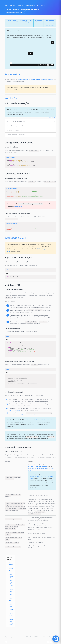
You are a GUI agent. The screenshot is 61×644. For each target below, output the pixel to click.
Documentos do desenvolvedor (26, 5)
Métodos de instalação (11, 575)
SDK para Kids (19, 206)
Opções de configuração (11, 622)
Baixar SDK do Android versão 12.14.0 (12, 21)
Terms (32, 637)
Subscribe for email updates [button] (15, 13)
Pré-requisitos (11, 564)
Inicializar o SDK (11, 615)
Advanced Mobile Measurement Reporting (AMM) (40, 420)
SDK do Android (41, 5)
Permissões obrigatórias (11, 592)
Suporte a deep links (15, 410)
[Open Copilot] (56, 639)
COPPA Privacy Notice (40, 637)
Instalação (11, 569)
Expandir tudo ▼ (52, 118)
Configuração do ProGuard (11, 584)
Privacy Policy (25, 637)
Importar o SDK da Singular (11, 607)
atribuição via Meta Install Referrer (27, 415)
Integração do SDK (11, 599)
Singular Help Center (10, 5)
